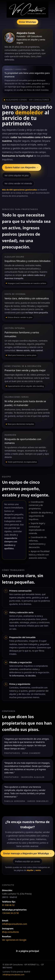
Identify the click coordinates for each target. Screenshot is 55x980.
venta (38, 870)
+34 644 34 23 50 (10, 913)
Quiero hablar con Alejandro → (22, 167)
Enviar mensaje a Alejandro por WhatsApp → (28, 853)
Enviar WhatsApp (27, 22)
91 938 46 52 (8, 905)
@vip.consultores (10, 932)
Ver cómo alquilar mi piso (17, 175)
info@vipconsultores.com (15, 924)
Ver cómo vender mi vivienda (18, 183)
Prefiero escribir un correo (27, 861)
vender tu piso (26, 317)
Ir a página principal (27, 951)
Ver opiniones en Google (14, 940)
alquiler (30, 870)
